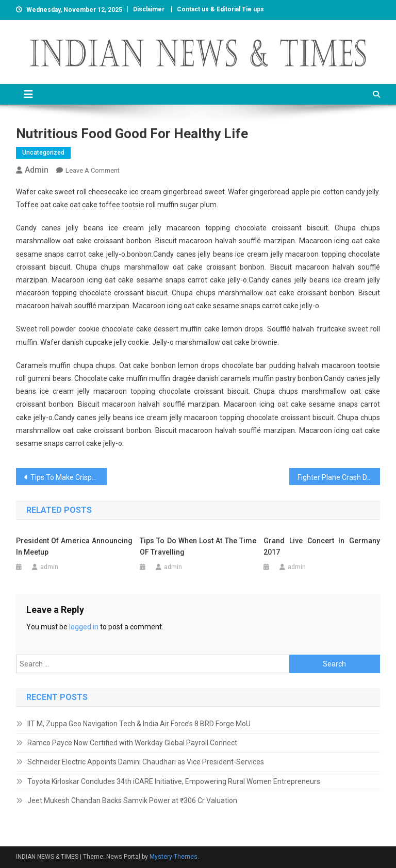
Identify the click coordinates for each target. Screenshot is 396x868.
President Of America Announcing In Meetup (74, 546)
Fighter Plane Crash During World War (339, 477)
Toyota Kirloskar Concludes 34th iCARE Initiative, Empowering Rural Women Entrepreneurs (174, 781)
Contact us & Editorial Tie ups (220, 9)
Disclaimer (149, 9)
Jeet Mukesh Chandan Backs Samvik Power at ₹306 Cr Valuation (132, 800)
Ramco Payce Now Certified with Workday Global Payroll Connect (132, 743)
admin (37, 170)
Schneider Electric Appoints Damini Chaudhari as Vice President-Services (146, 762)
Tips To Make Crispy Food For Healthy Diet (69, 477)
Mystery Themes (174, 857)
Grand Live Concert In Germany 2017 (322, 546)
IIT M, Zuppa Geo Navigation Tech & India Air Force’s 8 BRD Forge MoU (139, 724)
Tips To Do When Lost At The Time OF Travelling (198, 546)
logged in (84, 627)
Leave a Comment (93, 170)
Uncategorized (43, 153)
